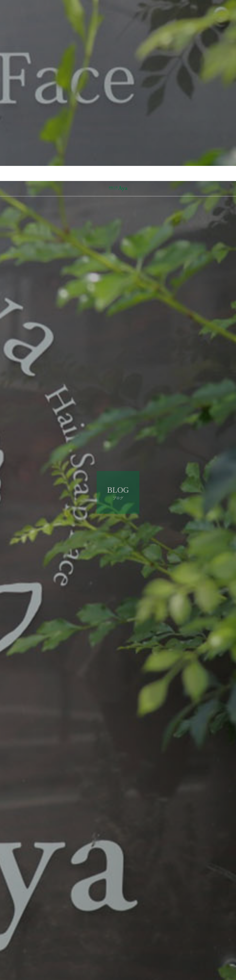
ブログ (35, 944)
